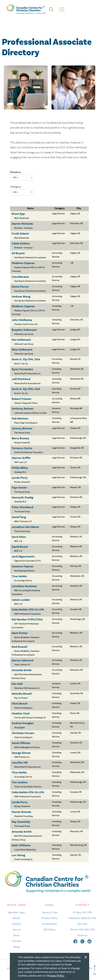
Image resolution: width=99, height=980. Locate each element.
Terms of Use (49, 912)
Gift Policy (49, 929)
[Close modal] (86, 957)
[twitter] (83, 941)
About (16, 918)
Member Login (16, 912)
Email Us (82, 935)
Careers (16, 924)
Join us (16, 929)
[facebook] (76, 941)
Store (16, 935)
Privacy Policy (49, 918)
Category (16, 187)
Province (15, 172)
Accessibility (49, 924)
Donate (16, 941)
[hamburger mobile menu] (62, 9)
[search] (51, 9)
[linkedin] (89, 941)
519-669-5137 (87, 929)
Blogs (16, 947)
